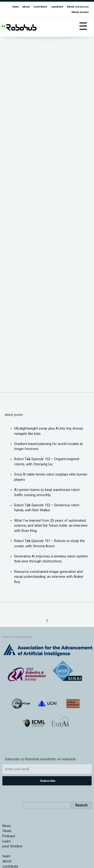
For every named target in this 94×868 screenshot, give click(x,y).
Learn (7, 841)
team (15, 7)
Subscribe (48, 781)
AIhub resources (78, 7)
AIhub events (80, 12)
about (26, 7)
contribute (40, 7)
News (7, 826)
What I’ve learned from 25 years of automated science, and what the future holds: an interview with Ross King (51, 526)
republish (57, 7)
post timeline (12, 846)
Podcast (9, 836)
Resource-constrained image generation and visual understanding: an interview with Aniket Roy (49, 577)
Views (7, 831)
